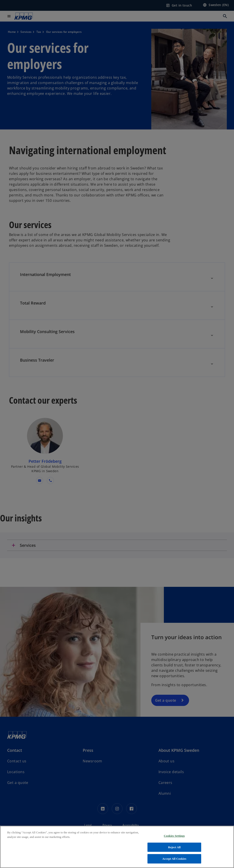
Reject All (174, 847)
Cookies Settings (174, 836)
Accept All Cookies (174, 859)
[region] (117, 847)
